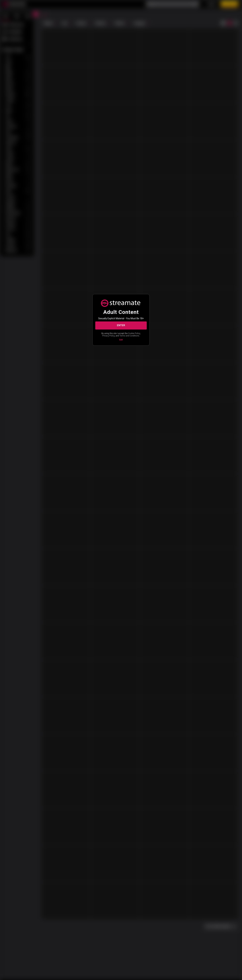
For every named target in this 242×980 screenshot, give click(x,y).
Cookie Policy (134, 333)
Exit (121, 340)
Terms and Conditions (129, 336)
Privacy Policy (109, 336)
